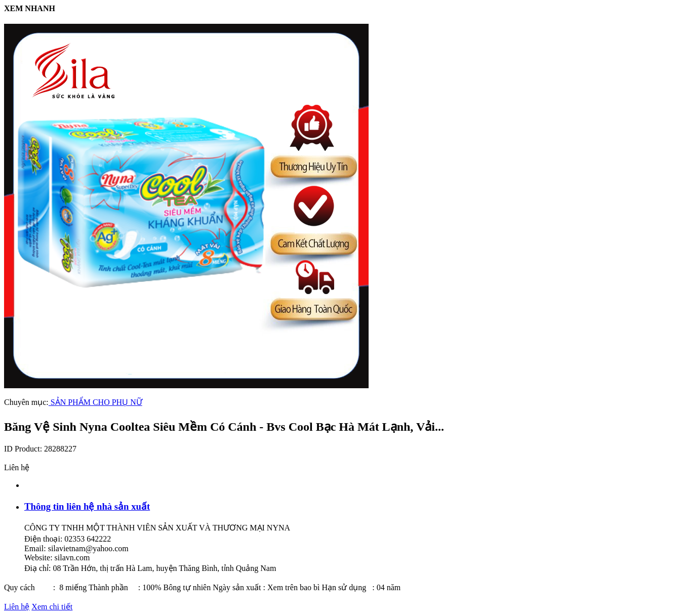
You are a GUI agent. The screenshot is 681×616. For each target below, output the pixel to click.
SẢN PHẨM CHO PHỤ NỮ (95, 402)
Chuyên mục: (26, 402)
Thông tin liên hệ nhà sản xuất (87, 506)
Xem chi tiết (52, 607)
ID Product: (24, 449)
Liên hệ (17, 607)
